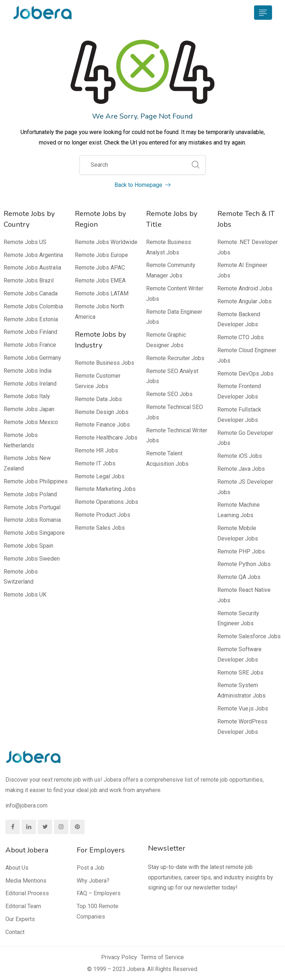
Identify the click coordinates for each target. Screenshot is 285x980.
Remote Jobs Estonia (31, 319)
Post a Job (91, 868)
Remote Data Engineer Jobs (174, 317)
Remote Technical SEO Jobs (175, 412)
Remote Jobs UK (25, 595)
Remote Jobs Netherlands (21, 440)
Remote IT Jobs (95, 463)
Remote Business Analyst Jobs (169, 247)
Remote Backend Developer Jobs (239, 319)
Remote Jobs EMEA (100, 280)
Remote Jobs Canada (31, 293)
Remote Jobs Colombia (33, 306)
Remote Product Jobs (103, 515)
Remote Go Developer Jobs (245, 438)
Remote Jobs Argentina (33, 255)
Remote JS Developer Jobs (245, 487)
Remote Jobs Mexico (31, 422)
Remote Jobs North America (99, 312)
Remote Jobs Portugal (32, 507)
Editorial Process (27, 893)
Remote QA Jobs (239, 577)
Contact (15, 932)
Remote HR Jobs (96, 450)
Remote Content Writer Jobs (175, 294)
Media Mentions (26, 881)
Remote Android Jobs (245, 288)
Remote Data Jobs (98, 399)
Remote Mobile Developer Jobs (238, 533)
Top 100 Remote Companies (98, 911)
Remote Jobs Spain (28, 546)
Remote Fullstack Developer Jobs (239, 415)
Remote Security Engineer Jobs (238, 618)
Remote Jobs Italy (27, 396)
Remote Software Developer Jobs (239, 654)
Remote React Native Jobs (244, 595)
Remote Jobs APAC (100, 268)
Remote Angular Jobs (245, 301)
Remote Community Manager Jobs (171, 270)
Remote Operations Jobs (107, 502)
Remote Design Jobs (102, 412)
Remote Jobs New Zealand (27, 463)
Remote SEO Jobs (169, 394)
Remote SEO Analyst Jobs (172, 376)
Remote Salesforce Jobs (249, 636)
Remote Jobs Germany (32, 358)
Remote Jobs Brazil (29, 280)
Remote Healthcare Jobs (106, 438)
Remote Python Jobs (244, 564)
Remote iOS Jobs (240, 456)
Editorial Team (23, 906)
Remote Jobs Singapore (34, 533)
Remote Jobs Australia (32, 268)
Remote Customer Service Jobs (98, 381)
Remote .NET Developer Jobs (248, 247)
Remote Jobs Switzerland (21, 577)
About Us (17, 868)
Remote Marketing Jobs (105, 489)
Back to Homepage (142, 185)
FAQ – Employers (99, 893)
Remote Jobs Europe (101, 255)
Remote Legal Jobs (100, 476)
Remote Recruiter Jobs (175, 358)
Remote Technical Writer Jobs (177, 436)
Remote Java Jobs (241, 469)
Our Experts (20, 919)
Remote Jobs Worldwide (106, 242)
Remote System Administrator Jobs (241, 690)
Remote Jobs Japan (29, 409)
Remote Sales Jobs (100, 528)
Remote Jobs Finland (30, 332)
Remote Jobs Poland (30, 494)
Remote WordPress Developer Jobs (242, 727)
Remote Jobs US (25, 242)
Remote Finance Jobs (102, 425)
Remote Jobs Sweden (32, 559)
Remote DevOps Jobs (245, 374)
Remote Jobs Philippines (36, 481)
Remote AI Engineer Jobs (242, 270)
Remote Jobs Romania (32, 520)
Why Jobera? (93, 881)
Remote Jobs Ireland (30, 384)
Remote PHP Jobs (241, 551)
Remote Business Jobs (105, 363)
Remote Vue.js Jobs (243, 708)
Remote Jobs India (28, 371)
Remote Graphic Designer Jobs (166, 340)
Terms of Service (162, 957)
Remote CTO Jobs (241, 337)
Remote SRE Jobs (240, 673)
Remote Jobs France (30, 345)
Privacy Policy (119, 957)
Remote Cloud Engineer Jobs (247, 355)
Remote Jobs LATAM (102, 293)
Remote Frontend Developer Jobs (239, 391)
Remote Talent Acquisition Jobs (167, 459)
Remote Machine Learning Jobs (239, 510)
